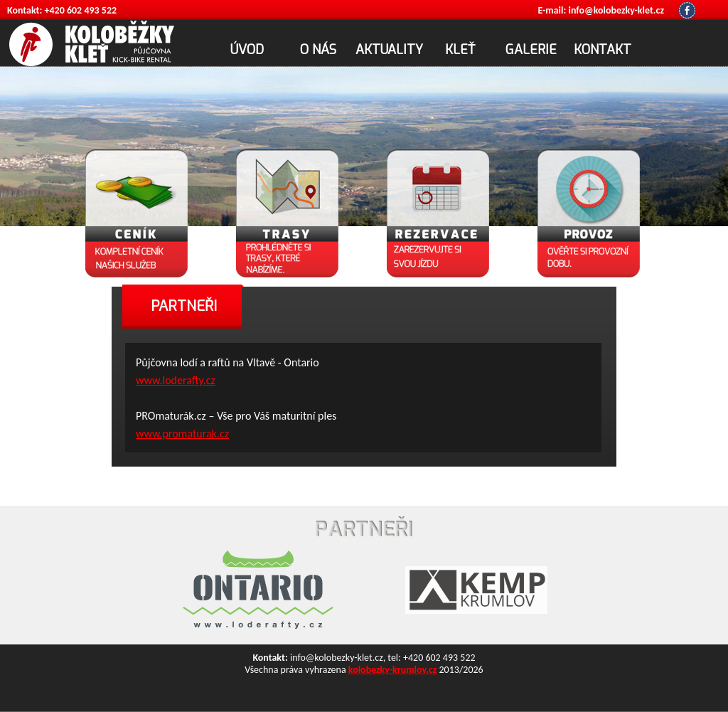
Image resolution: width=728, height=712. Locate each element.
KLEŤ (460, 50)
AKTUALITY (389, 50)
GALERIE (531, 50)
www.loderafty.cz (176, 380)
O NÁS (318, 50)
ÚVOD (247, 50)
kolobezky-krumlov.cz (393, 670)
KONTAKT (603, 50)
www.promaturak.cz (182, 434)
